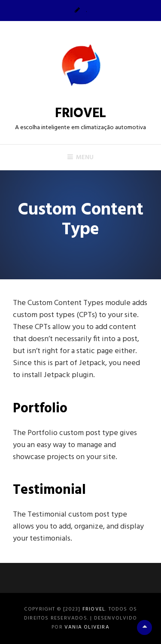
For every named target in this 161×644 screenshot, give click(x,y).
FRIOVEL (80, 113)
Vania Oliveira (87, 627)
